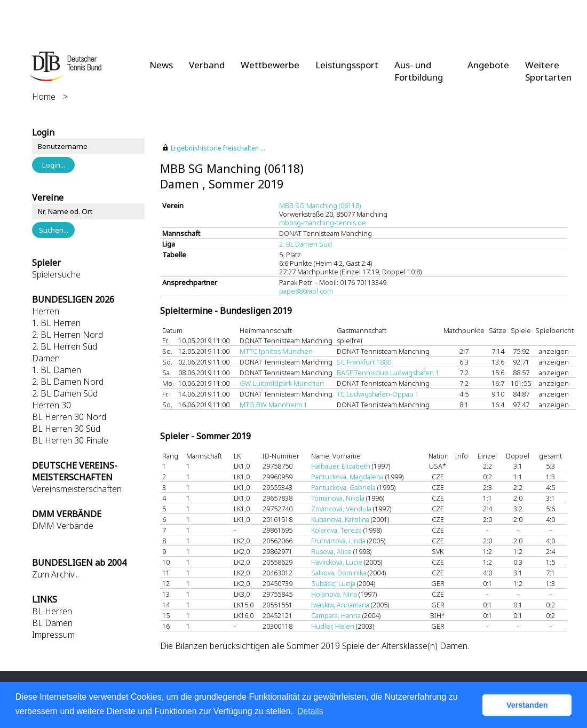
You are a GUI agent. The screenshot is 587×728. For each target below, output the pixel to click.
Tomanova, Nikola (338, 498)
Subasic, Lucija (333, 583)
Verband (207, 65)
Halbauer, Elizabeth (341, 466)
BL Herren (52, 611)
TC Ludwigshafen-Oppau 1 (378, 394)
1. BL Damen (57, 370)
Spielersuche (56, 274)
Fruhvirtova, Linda (338, 541)
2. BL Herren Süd (65, 346)
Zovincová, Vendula (341, 509)
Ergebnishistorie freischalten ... (218, 148)
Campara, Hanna (336, 615)
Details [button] (310, 711)
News (161, 65)
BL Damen (52, 623)
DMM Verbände (63, 526)
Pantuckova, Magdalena (347, 477)
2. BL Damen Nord (68, 382)
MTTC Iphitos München (276, 351)
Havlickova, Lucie (337, 562)
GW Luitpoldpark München (282, 383)
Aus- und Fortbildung (419, 71)
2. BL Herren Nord (68, 335)
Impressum (53, 635)
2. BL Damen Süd (65, 393)
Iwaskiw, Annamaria (340, 605)
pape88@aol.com (306, 291)
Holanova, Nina (334, 594)
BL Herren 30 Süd (66, 429)
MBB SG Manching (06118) (320, 205)
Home (44, 97)
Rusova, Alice (331, 551)
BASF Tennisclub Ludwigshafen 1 (388, 373)
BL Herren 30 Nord (69, 417)
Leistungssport (347, 65)
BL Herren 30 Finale (70, 440)
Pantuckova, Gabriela (343, 487)
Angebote (488, 65)
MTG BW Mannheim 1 (273, 405)
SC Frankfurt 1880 (364, 362)
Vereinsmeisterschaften (77, 489)
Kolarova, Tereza (336, 530)
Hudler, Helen (333, 626)
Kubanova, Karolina (340, 519)
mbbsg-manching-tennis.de (323, 223)
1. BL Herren (56, 323)
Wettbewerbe (270, 65)
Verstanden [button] (527, 705)
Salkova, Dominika (339, 573)
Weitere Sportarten (548, 71)
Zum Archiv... (55, 574)
